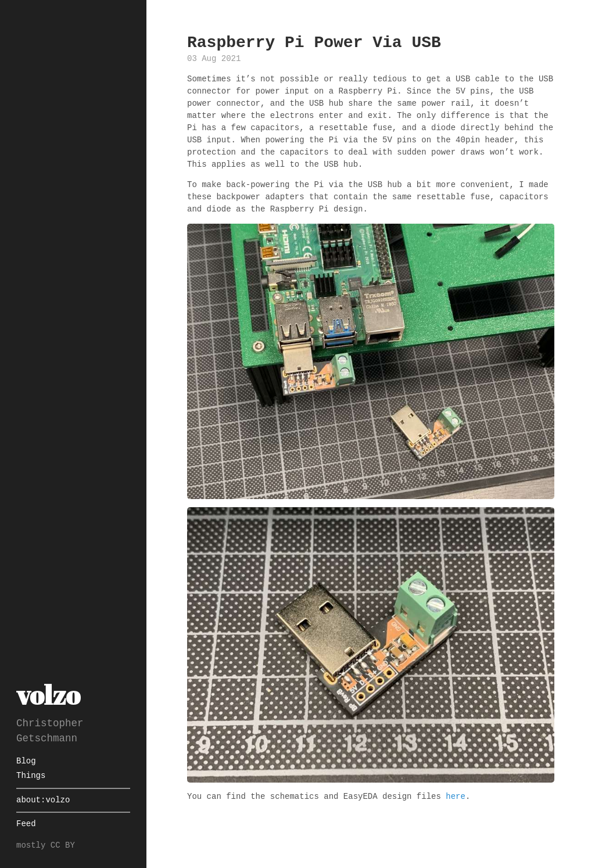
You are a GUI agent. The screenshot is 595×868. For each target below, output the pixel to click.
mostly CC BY (46, 846)
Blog (26, 761)
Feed (26, 824)
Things (31, 776)
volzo (48, 695)
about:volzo (43, 800)
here (456, 797)
